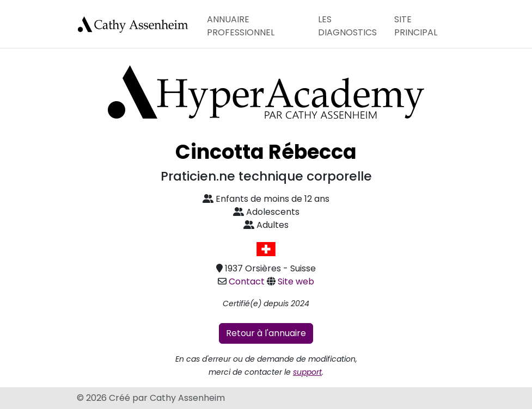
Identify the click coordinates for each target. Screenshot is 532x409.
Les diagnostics (347, 26)
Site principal (416, 26)
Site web (296, 281)
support (307, 372)
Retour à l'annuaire (266, 333)
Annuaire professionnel (241, 26)
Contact (247, 281)
